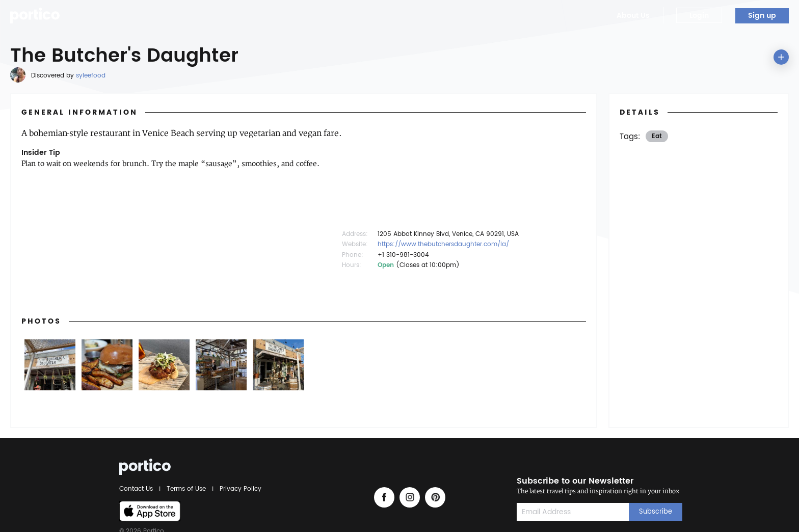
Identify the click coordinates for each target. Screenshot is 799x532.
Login (699, 16)
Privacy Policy (239, 489)
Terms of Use (186, 489)
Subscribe (656, 512)
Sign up (762, 16)
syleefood (91, 76)
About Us (633, 16)
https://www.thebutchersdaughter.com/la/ (443, 244)
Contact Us (138, 489)
